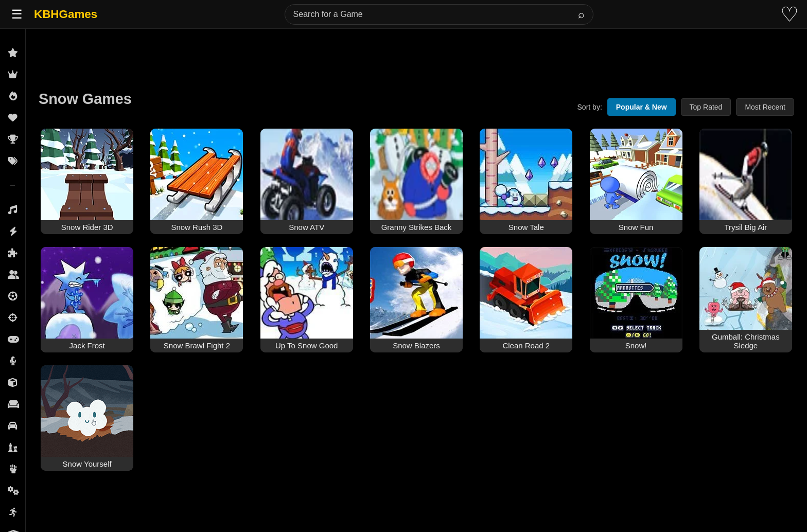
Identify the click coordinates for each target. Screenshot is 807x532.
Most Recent (765, 107)
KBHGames (66, 14)
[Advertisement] (416, 52)
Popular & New (642, 107)
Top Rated (706, 107)
